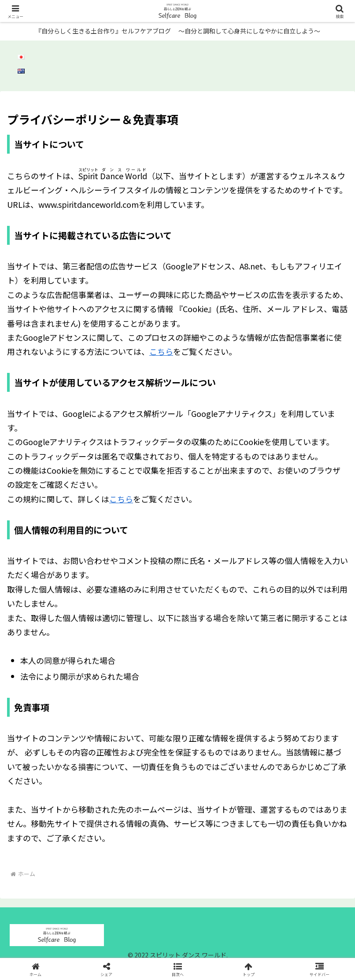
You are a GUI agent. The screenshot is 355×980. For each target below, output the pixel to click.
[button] (178, 969)
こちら (161, 351)
